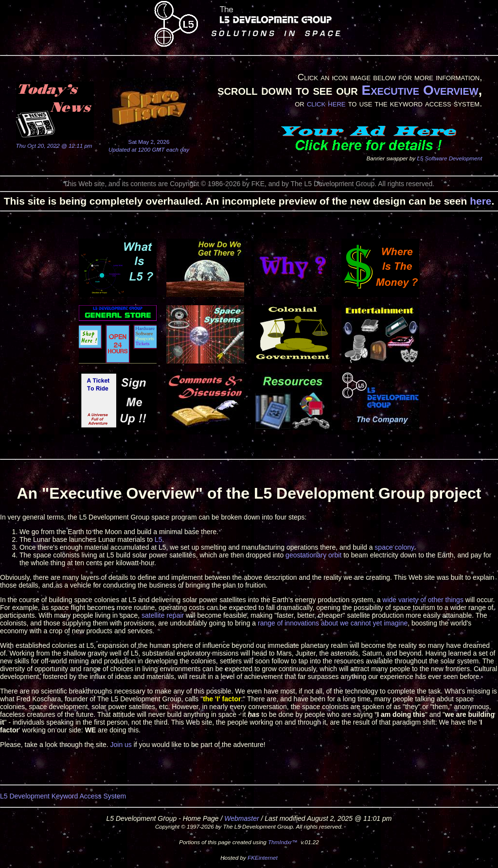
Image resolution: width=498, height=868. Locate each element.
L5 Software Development (449, 158)
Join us (121, 745)
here (480, 201)
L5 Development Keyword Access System (63, 796)
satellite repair (163, 615)
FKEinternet (263, 858)
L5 (159, 539)
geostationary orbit (313, 555)
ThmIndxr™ (283, 842)
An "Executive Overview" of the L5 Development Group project (249, 493)
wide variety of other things (423, 600)
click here (326, 103)
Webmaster (241, 818)
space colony (394, 547)
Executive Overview (420, 90)
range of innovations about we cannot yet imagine (333, 623)
